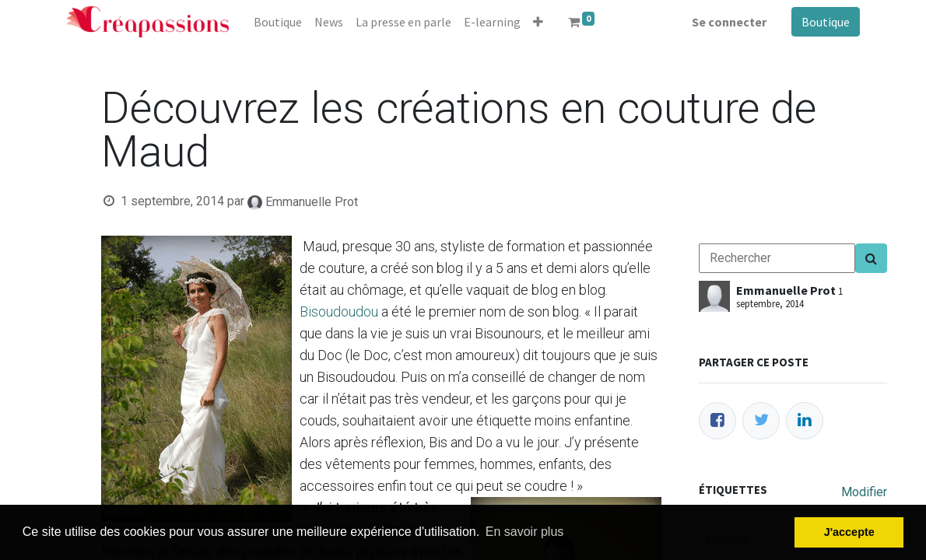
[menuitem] (278, 22)
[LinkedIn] (805, 421)
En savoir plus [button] (525, 532)
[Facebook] (717, 421)
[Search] (871, 258)
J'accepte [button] (849, 532)
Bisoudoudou (339, 311)
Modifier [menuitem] (864, 492)
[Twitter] (761, 421)
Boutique (826, 22)
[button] (538, 22)
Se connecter (729, 22)
